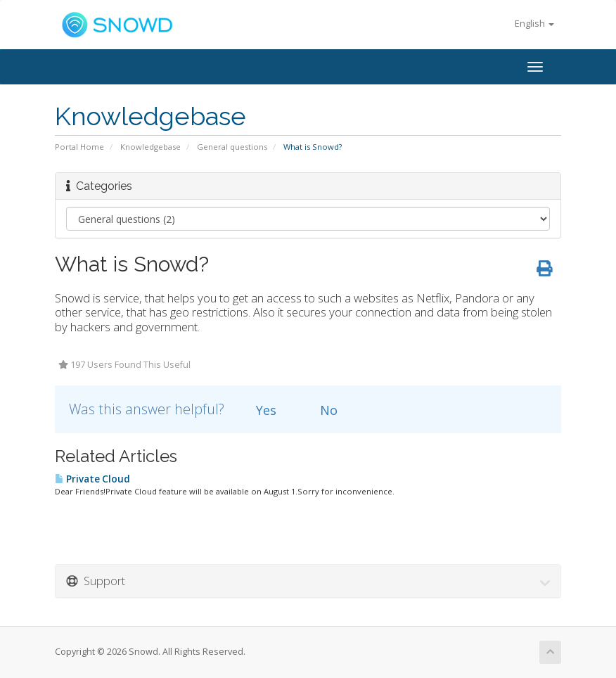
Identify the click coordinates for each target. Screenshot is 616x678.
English (534, 24)
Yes (258, 410)
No (321, 410)
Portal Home (79, 147)
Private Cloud (92, 479)
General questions (232, 147)
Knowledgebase (150, 147)
